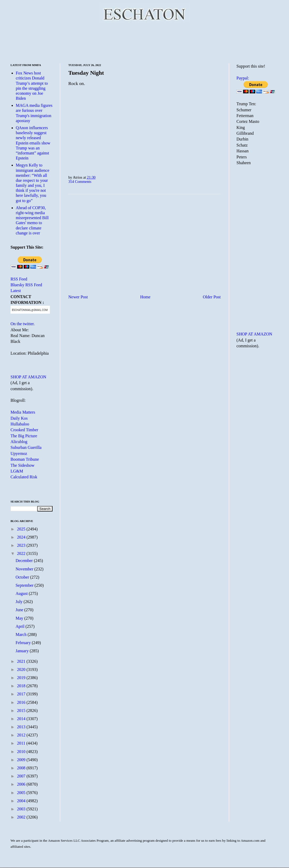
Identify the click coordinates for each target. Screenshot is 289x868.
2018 (22, 686)
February (24, 643)
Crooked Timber (24, 430)
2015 (22, 711)
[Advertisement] (145, 42)
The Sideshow (22, 465)
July (20, 602)
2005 (22, 793)
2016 (22, 702)
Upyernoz (19, 453)
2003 (22, 809)
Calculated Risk (24, 477)
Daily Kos (19, 418)
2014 (22, 719)
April (20, 626)
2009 (22, 760)
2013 (22, 727)
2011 (22, 743)
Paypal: (243, 78)
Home (145, 297)
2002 (22, 817)
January (23, 651)
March (22, 634)
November (25, 569)
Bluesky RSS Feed (26, 285)
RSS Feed (19, 279)
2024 (22, 537)
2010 (22, 752)
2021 (22, 661)
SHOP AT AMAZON (28, 377)
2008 (22, 768)
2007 (22, 776)
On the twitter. (23, 324)
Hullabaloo (20, 424)
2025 (22, 529)
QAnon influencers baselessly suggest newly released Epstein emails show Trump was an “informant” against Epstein (33, 143)
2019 (22, 678)
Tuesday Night (86, 73)
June (20, 610)
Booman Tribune (25, 459)
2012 (22, 735)
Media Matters (23, 412)
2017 (22, 694)
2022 (22, 553)
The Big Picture (24, 436)
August (22, 593)
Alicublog (19, 442)
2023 (22, 545)
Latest (16, 291)
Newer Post (78, 297)
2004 (22, 801)
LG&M (17, 471)
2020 (22, 669)
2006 (22, 784)
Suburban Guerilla (26, 447)
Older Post (212, 297)
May (20, 618)
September (25, 585)
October (23, 577)
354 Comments (80, 182)
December (25, 561)
